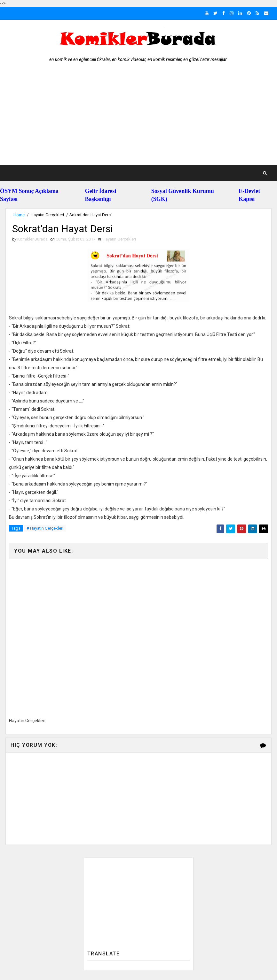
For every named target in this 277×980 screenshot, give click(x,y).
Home (19, 215)
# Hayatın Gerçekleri (45, 528)
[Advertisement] (138, 117)
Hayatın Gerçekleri (47, 215)
